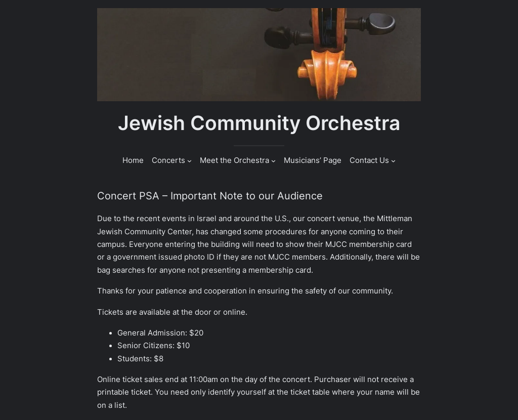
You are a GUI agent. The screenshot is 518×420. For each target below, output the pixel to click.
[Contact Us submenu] (393, 161)
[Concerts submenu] (189, 161)
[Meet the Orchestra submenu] (273, 161)
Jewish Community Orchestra (259, 123)
